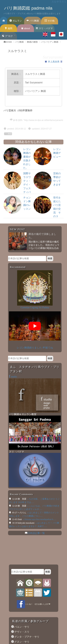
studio (13, 349)
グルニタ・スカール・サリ (29, 528)
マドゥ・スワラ (23, 533)
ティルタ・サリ (23, 574)
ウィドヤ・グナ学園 (25, 589)
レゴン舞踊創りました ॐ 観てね (35, 320)
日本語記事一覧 (36, 409)
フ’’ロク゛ (8, 36)
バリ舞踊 (33, 21)
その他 (50, 21)
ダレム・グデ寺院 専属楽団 (29, 559)
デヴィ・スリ (22, 508)
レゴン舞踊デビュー (57, 153)
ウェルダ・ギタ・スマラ (28, 584)
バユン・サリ (22, 503)
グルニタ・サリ (23, 523)
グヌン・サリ (22, 518)
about (25, 28)
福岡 (8, 28)
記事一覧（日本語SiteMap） (30, 593)
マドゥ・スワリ (23, 549)
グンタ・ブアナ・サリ (27, 513)
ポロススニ (20, 554)
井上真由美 (54, 62)
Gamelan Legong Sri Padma (35, 307)
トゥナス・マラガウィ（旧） (30, 579)
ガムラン (16, 21)
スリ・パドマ (44, 28)
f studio (22, 635)
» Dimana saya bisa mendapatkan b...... (39, 395)
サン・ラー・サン (24, 564)
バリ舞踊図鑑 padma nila (28, 8)
